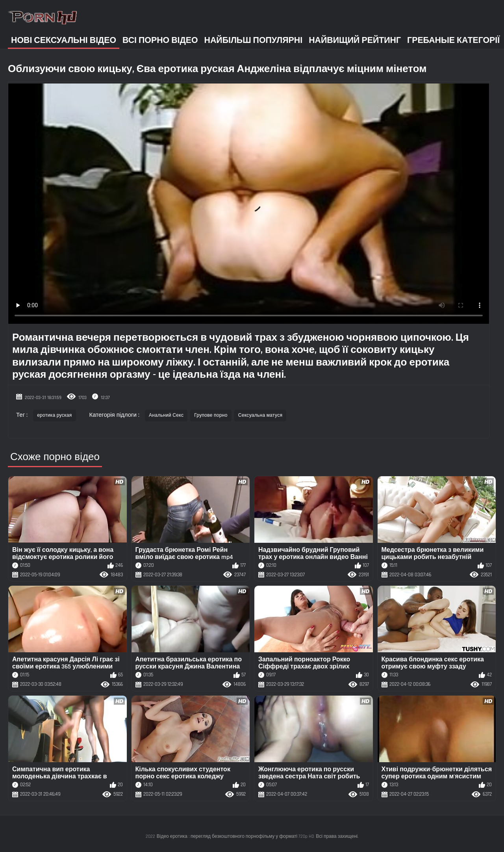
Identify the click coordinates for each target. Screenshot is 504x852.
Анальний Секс (166, 415)
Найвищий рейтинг (355, 40)
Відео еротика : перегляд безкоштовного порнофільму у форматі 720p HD (236, 836)
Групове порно (211, 415)
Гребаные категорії (453, 40)
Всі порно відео (160, 40)
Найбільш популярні (254, 40)
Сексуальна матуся (260, 415)
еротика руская (54, 415)
